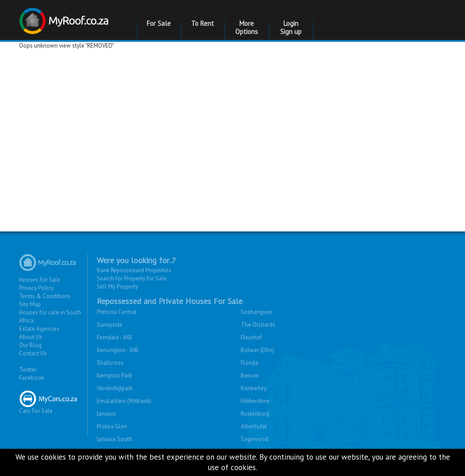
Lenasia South (114, 439)
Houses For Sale (40, 280)
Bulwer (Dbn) (257, 350)
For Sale (159, 23)
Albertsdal (254, 426)
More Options (247, 27)
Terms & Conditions (45, 296)
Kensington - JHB (118, 350)
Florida (250, 363)
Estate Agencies (39, 329)
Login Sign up (291, 27)
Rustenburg (255, 414)
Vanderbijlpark (115, 388)
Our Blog (30, 345)
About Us (31, 337)
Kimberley (254, 388)
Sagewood (255, 439)
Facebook (32, 378)
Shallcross (110, 363)
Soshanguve (256, 312)
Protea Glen (112, 426)
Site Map (30, 304)
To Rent (203, 23)
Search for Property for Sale (132, 278)
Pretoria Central (117, 312)
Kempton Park (114, 375)
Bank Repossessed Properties (134, 270)
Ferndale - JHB (114, 337)
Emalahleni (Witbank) (124, 401)
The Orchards (258, 325)
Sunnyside (110, 325)
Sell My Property (117, 287)
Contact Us (33, 353)
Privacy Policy (36, 288)
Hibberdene (255, 401)
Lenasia (106, 414)
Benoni (250, 375)
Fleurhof (251, 337)
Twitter (28, 370)
